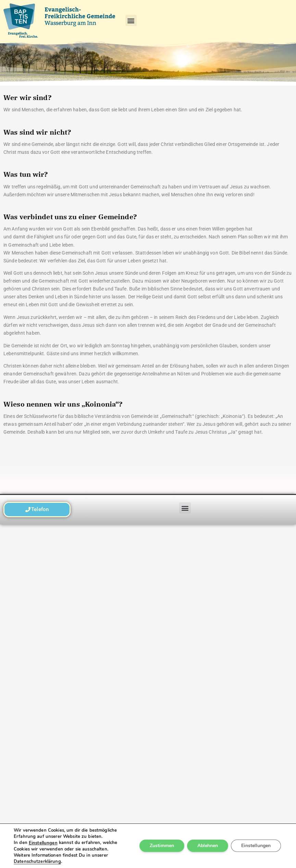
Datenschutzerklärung (37, 861)
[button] (131, 20)
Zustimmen (162, 846)
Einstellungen (43, 843)
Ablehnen (208, 846)
